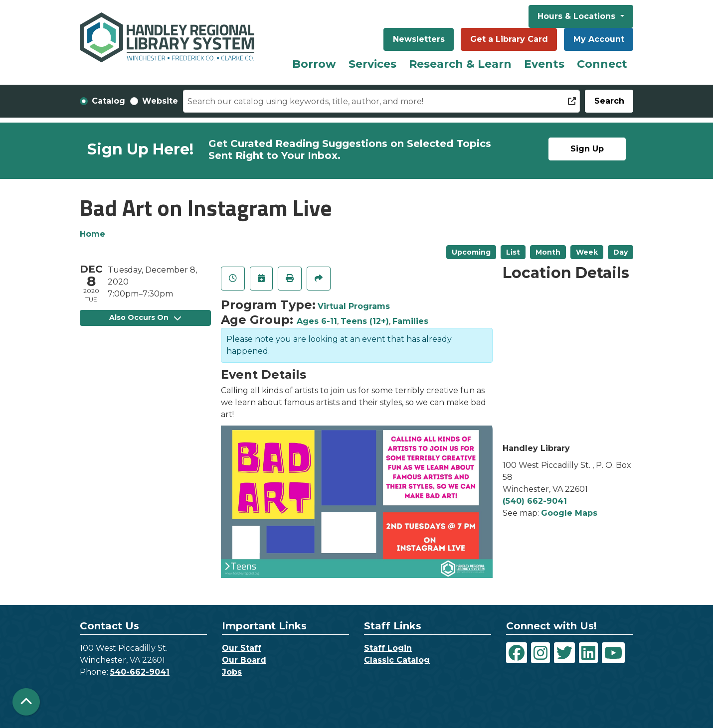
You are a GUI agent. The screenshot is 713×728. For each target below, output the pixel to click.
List (513, 252)
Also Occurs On (145, 317)
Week (587, 252)
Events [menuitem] (544, 64)
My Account (599, 39)
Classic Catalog (397, 660)
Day (621, 252)
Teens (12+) (365, 321)
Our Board (244, 660)
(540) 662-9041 (535, 501)
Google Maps (569, 513)
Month (548, 252)
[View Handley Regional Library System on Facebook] (517, 653)
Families (410, 321)
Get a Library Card (509, 39)
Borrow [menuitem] (314, 64)
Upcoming (471, 252)
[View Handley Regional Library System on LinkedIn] (588, 653)
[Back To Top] (26, 702)
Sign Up (587, 149)
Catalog (108, 101)
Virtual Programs (354, 306)
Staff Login (388, 648)
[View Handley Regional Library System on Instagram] (540, 653)
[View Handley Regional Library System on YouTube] (613, 653)
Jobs (232, 672)
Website (160, 101)
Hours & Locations (578, 16)
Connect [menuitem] (602, 64)
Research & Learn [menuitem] (460, 64)
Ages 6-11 (317, 321)
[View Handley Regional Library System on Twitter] (564, 653)
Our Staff (242, 648)
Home (92, 234)
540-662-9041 (140, 672)
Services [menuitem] (372, 64)
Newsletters (419, 39)
